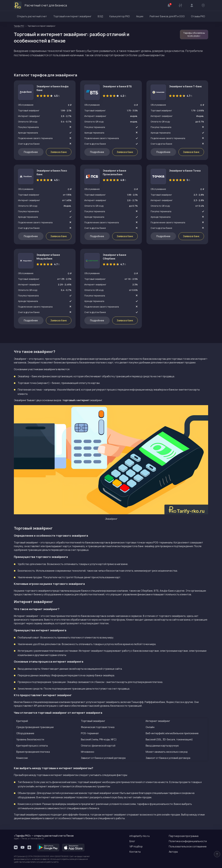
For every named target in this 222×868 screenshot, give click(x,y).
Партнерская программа (184, 836)
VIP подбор (136, 846)
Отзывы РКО (198, 16)
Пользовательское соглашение (188, 846)
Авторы (173, 852)
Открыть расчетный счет (32, 16)
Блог (132, 841)
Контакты (135, 852)
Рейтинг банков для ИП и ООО (167, 16)
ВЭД (100, 16)
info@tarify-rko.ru (140, 836)
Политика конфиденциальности (188, 841)
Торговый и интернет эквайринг (72, 16)
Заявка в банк (59, 152)
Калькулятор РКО (120, 16)
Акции (140, 16)
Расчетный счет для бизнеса (40, 5)
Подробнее (31, 152)
